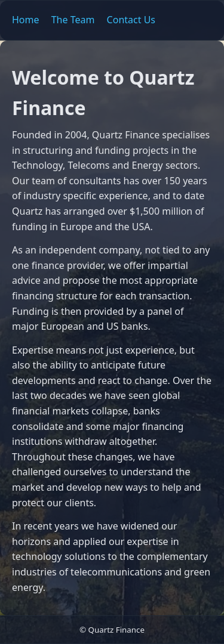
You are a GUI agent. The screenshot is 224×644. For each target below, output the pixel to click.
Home (26, 20)
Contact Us (131, 20)
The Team (73, 20)
